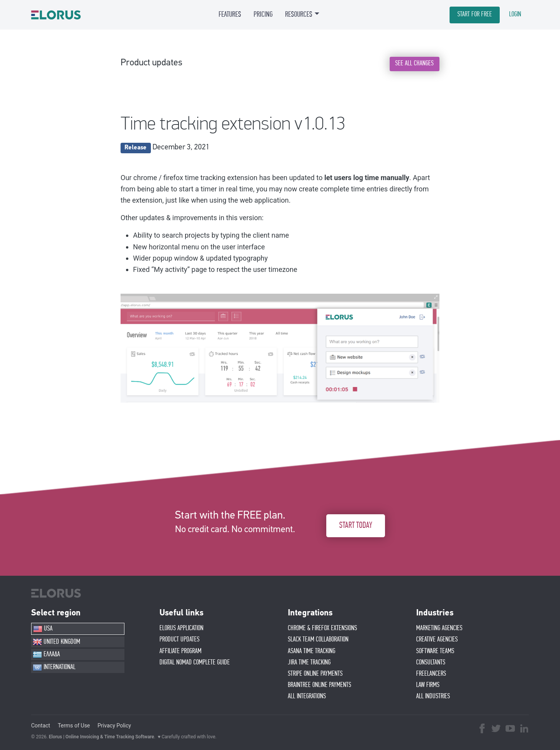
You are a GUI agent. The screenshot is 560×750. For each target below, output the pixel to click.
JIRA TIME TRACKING (309, 662)
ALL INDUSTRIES (433, 696)
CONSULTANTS (431, 662)
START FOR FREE (475, 14)
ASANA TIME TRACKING (311, 651)
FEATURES (230, 14)
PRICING (263, 14)
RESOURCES (299, 14)
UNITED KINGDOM (56, 642)
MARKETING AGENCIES (439, 628)
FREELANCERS (431, 674)
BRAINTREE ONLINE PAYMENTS (319, 685)
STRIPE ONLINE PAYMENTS (315, 674)
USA (43, 629)
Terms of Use (74, 725)
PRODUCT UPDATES (179, 640)
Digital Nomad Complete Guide (195, 662)
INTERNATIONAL (54, 668)
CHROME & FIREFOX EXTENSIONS (322, 628)
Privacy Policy (114, 725)
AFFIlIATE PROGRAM (180, 651)
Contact (41, 725)
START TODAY (356, 525)
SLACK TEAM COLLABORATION (318, 640)
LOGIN (515, 14)
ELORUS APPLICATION (181, 628)
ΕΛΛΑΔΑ (46, 655)
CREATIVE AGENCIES (437, 640)
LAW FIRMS (428, 685)
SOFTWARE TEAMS (435, 651)
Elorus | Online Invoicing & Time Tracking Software (102, 737)
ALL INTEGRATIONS (307, 696)
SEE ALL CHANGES (414, 63)
